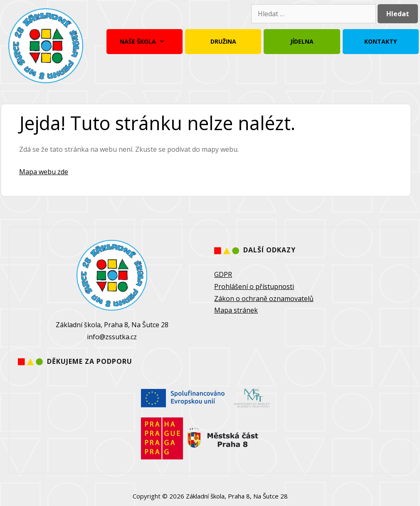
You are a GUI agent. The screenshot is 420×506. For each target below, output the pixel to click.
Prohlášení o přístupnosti (254, 286)
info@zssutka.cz (112, 337)
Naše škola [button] (144, 42)
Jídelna (302, 41)
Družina (223, 41)
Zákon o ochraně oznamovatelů (264, 299)
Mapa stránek (236, 310)
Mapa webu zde (44, 172)
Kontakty (380, 41)
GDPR (223, 274)
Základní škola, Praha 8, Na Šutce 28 (237, 496)
